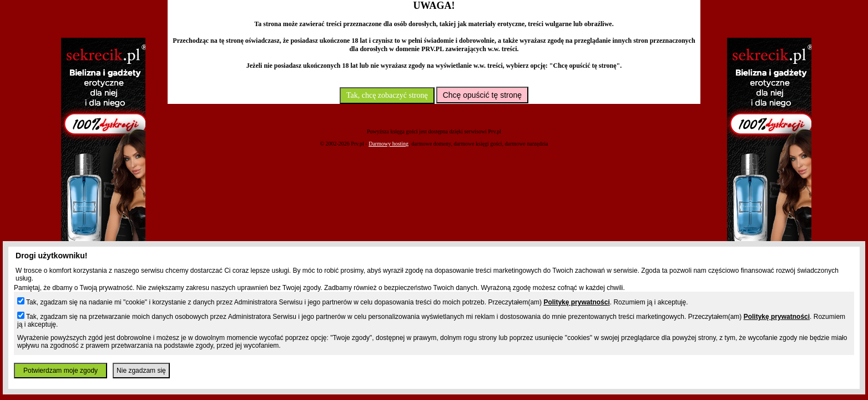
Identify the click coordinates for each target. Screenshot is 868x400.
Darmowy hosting (388, 144)
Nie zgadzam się (141, 371)
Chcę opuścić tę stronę (482, 95)
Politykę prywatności (576, 302)
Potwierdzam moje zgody (60, 371)
